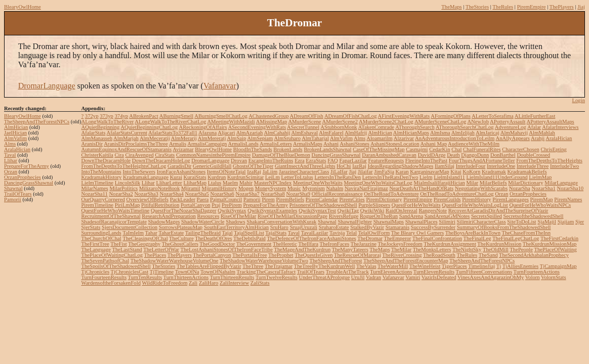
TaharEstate (171, 233)
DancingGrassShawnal (29, 183)
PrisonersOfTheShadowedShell (323, 205)
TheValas (366, 266)
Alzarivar (404, 138)
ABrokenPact (143, 116)
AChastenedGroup (268, 116)
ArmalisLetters (276, 144)
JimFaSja (384, 172)
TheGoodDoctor (217, 244)
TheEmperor (397, 238)
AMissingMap (272, 122)
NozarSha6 (222, 194)
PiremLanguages (511, 199)
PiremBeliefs (290, 199)
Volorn (533, 277)
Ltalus (215, 183)
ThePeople (521, 249)
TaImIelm (133, 233)
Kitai (456, 172)
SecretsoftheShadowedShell (534, 216)
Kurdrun (217, 177)
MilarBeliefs (493, 183)
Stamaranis (397, 227)
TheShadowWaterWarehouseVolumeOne (175, 261)
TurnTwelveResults (277, 277)
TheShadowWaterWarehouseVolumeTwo (264, 261)
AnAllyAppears (512, 138)
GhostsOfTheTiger (253, 166)
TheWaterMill (393, 266)
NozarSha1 (543, 188)
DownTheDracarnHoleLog (161, 161)
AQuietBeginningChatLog (149, 127)
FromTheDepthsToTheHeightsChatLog (123, 166)
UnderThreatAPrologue (325, 277)
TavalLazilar (315, 233)
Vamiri (413, 277)
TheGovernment (254, 244)
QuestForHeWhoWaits (416, 205)
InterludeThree (533, 166)
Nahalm (335, 188)
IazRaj (359, 166)
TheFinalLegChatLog (516, 238)
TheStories (477, 7)
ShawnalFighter (354, 222)
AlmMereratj (212, 138)
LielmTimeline (97, 183)
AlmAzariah (250, 133)
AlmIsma (440, 133)
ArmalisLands (243, 144)
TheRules (503, 7)
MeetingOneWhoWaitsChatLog (378, 183)
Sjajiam (566, 222)
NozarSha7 (248, 194)
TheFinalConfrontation (437, 238)
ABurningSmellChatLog (221, 116)
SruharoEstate (334, 227)
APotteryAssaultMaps (551, 122)
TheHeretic (285, 244)
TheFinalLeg (477, 238)
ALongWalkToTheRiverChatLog (170, 122)
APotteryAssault (508, 122)
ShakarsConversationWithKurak (281, 222)
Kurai (176, 177)
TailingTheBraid (203, 233)
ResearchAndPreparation (169, 216)
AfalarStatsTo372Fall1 (173, 133)
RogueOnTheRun (379, 216)
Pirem (268, 199)
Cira (119, 155)
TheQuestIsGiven (313, 255)
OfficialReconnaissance (337, 194)
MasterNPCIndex (273, 183)
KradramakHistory (101, 177)
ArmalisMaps (308, 144)
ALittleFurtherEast (535, 116)
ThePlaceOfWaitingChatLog (112, 255)
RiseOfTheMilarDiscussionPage (292, 216)
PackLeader (183, 199)
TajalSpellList (249, 233)
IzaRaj (254, 172)
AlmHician (16, 127)
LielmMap (540, 177)
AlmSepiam (260, 138)
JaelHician (15, 133)
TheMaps (451, 7)
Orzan (11, 172)
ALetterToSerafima (493, 116)
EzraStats (316, 161)
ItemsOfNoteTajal (226, 172)
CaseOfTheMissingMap (378, 149)
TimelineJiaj (481, 266)
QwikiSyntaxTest (317, 211)
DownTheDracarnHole (106, 161)
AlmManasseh (97, 138)
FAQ (333, 161)
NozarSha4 (171, 194)
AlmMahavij (514, 133)
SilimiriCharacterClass (481, 222)
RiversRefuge (344, 216)
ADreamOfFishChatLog (351, 116)
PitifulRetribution (160, 205)
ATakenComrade (376, 127)
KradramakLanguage (146, 177)
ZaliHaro (208, 283)
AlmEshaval (305, 133)
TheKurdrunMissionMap (550, 244)
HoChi (344, 166)
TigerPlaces (454, 266)
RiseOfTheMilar (238, 216)
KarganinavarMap (429, 172)
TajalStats (276, 233)
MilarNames (94, 188)
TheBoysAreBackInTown (473, 233)
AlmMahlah (542, 133)
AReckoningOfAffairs (203, 127)
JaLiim (270, 172)
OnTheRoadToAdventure (391, 194)
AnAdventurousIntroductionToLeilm (455, 138)
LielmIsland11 (449, 177)
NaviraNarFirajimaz (366, 188)
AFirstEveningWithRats (404, 116)
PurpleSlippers (374, 205)
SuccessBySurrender (433, 227)
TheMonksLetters (432, 249)
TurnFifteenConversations (484, 272)
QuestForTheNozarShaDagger (184, 211)
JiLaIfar (339, 172)
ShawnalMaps (389, 222)
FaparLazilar (353, 161)
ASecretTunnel (303, 127)
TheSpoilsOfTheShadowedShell (116, 266)
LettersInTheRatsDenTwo (390, 177)
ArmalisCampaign (207, 144)
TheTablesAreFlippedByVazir (209, 266)
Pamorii (13, 199)
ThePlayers (562, 7)
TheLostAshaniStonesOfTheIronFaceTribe (226, 249)
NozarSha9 (298, 194)
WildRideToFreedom (164, 283)
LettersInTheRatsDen (338, 177)
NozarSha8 (273, 194)
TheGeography (144, 244)
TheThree (253, 266)
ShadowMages (164, 222)
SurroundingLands (101, 233)
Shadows (235, 222)
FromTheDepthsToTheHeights (549, 161)
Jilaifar (365, 172)
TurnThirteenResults (232, 277)
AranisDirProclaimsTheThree (136, 144)
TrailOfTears (18, 194)
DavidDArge (432, 155)
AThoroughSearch (415, 127)
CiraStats (165, 155)
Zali (193, 283)
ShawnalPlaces (422, 222)
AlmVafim (15, 138)
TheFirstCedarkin (559, 238)
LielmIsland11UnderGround (497, 177)
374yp (121, 116)
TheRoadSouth (439, 255)
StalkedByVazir (367, 227)
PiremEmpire (532, 7)
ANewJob (478, 122)
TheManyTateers (350, 249)
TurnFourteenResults (104, 277)
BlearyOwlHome (23, 7)
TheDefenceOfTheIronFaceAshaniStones (311, 238)
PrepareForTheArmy (27, 166)
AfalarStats (93, 133)
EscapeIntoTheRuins (271, 161)
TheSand (488, 255)
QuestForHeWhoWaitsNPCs (540, 205)
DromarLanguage (47, 86)
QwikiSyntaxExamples (272, 211)
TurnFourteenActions (537, 272)
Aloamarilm (380, 138)
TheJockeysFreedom (400, 244)
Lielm (426, 177)
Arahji (538, 138)
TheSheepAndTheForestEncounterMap (406, 261)
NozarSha (520, 188)
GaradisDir (179, 166)
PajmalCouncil (226, 199)
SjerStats (91, 227)
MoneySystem (271, 188)
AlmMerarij (184, 138)
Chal (456, 149)
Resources (208, 216)
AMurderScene (304, 122)
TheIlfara (308, 244)
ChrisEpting (554, 149)
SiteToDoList (521, 222)
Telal (351, 233)
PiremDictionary (384, 199)
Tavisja (337, 233)
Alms (10, 144)
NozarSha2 (121, 194)
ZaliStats (260, 283)
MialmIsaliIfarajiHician (439, 183)
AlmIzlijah (463, 133)
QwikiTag (348, 211)
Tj (499, 266)
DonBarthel (503, 155)
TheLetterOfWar (161, 249)
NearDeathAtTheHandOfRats (421, 188)
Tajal (227, 233)
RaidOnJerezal (402, 211)
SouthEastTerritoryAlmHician (236, 227)
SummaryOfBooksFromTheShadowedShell (504, 227)
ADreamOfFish (307, 116)
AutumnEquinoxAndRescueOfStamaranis (126, 149)
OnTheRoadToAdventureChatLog (457, 194)
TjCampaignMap (558, 266)
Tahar (151, 233)
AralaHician (17, 149)
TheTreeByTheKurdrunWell (325, 266)
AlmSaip (236, 138)
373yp (107, 116)
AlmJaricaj (488, 133)
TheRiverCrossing (402, 255)
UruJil (358, 277)
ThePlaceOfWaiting (555, 249)
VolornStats (554, 277)
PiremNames (568, 199)
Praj (216, 205)
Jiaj (581, 7)
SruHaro (279, 227)
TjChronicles (95, 272)
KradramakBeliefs (527, 172)
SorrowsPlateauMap (181, 227)
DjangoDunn (475, 155)
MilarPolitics (123, 188)
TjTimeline (162, 272)
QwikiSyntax (232, 211)
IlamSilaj (445, 166)
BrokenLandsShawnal (327, 149)
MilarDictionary (525, 183)
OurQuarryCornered (103, 199)
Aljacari (226, 133)
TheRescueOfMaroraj (357, 255)
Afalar (534, 127)
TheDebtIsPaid (249, 238)
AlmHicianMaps (411, 133)
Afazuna (207, 133)
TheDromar (370, 238)
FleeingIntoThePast (426, 161)
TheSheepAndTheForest (335, 261)
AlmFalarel (331, 133)
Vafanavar (220, 86)
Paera (203, 199)
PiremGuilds (447, 199)
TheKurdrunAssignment (450, 244)
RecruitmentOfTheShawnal (111, 216)
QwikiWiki (372, 211)
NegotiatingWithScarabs (481, 188)
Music (294, 188)
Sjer (580, 222)
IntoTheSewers (139, 172)
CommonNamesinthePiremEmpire (213, 155)
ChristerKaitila (97, 155)
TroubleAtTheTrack (347, 272)
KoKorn (471, 172)
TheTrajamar (279, 266)
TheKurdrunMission (499, 244)
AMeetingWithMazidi (231, 122)
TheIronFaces (335, 244)
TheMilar (401, 249)
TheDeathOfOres (213, 238)
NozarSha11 (94, 194)
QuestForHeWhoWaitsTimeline (115, 211)
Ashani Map (434, 144)
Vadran (373, 277)
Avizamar (183, 149)
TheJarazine (364, 244)
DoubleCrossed (533, 155)
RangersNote (433, 211)
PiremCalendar (322, 199)
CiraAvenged (139, 155)
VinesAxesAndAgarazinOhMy (491, 277)
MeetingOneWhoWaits (318, 183)
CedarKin (439, 149)
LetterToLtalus (297, 177)
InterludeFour (471, 166)
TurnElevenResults (434, 272)
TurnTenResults (145, 277)
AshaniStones (354, 144)
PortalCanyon (196, 205)
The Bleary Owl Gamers (417, 233)
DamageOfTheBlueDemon (281, 155)
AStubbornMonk (339, 127)
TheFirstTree (95, 244)
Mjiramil (191, 188)
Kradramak (494, 172)
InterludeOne (501, 166)
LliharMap (195, 183)
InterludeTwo (564, 166)
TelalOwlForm (374, 233)
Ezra (300, 161)
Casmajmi (417, 149)
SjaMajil (547, 222)
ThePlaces (155, 255)
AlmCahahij (277, 133)
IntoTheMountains (101, 172)
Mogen (246, 188)
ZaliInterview (234, 283)
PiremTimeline (97, 205)
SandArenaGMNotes (447, 216)
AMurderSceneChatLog (440, 122)
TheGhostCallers (180, 244)
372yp (92, 116)
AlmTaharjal (315, 138)
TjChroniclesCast (130, 272)
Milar (472, 183)
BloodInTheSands (253, 149)
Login (579, 100)
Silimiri (447, 222)
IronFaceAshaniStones (181, 172)
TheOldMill (496, 249)
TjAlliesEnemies (521, 266)
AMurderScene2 (340, 122)
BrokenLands (288, 149)
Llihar (11, 161)
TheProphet (281, 255)
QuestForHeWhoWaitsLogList (475, 205)
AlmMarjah (126, 138)
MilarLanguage (561, 183)
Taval (10, 155)
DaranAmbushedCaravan (389, 155)
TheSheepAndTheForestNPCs (37, 122)
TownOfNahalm (218, 272)
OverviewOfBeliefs (148, 199)
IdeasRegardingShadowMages (401, 166)
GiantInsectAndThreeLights (305, 166)
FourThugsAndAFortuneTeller (482, 161)
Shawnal (13, 188)
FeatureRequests (386, 161)
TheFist (119, 244)
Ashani (331, 144)
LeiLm (272, 177)
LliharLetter (169, 183)
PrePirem (232, 205)
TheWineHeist (425, 266)
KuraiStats (195, 177)
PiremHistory (476, 199)
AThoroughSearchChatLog (465, 127)
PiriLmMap (128, 205)
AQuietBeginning (100, 127)
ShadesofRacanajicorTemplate (114, 222)
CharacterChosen (520, 149)
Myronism (313, 188)
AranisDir (92, 144)
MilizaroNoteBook (160, 188)
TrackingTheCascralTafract (266, 272)
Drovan (239, 161)
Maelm (230, 183)
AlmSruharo (287, 138)
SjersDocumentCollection (130, 227)
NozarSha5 (197, 194)
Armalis (178, 144)
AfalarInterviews (560, 127)
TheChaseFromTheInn (526, 233)
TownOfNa (187, 272)
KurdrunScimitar (245, 177)
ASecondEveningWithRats (257, 127)
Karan (402, 172)
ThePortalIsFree (250, 255)
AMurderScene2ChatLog (386, 122)
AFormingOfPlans (451, 116)
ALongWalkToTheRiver (107, 122)
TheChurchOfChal (101, 238)
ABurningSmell (177, 116)
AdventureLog (511, 127)
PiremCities (352, 199)
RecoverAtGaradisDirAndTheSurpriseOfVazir (498, 211)
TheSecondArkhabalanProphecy (534, 255)
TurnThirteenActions (186, 277)
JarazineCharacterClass (304, 172)
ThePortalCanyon (212, 255)
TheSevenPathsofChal (105, 261)
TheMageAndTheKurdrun (302, 249)
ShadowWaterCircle (203, 222)
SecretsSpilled (487, 216)
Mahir (246, 183)
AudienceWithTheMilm (474, 144)
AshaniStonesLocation (395, 144)
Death (453, 155)
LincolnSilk (128, 183)
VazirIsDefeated (439, 277)
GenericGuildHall (212, 166)
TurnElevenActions (391, 272)
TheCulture (181, 238)
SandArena (411, 216)
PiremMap (542, 199)
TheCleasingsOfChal (145, 238)
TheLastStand (127, 249)
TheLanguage (96, 249)
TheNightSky (467, 249)
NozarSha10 (570, 188)
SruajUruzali (304, 227)
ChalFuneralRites (482, 149)
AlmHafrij (356, 133)
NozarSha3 (146, 194)
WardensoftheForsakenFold (111, 283)
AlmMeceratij (155, 138)
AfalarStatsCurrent (127, 133)
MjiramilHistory (219, 188)
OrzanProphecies (23, 177)
